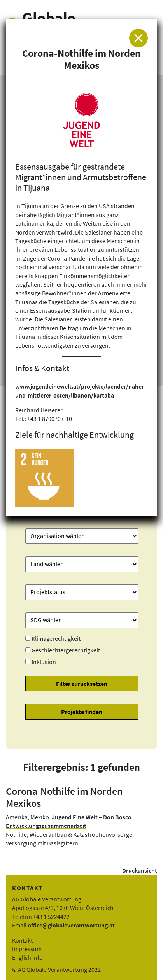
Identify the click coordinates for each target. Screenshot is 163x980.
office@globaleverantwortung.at (71, 925)
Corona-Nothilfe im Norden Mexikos (64, 797)
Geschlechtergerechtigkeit (66, 650)
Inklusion (44, 662)
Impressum (27, 949)
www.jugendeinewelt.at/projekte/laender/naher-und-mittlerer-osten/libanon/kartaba (81, 391)
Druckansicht (140, 870)
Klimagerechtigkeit (56, 638)
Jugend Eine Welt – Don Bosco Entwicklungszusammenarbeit (69, 821)
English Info (27, 957)
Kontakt (22, 940)
